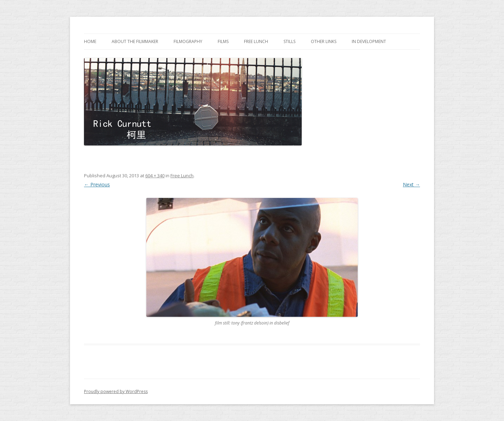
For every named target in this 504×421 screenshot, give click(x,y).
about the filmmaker (135, 41)
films (223, 41)
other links (324, 41)
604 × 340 (155, 176)
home (90, 41)
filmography (188, 41)
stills (289, 41)
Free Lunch (256, 41)
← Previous (97, 184)
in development (369, 41)
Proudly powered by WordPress (116, 391)
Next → (411, 184)
